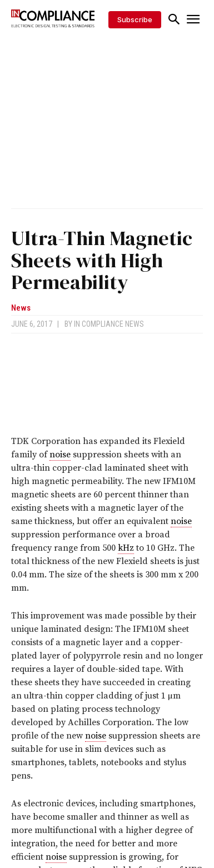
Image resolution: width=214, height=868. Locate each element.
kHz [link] (126, 548)
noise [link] (60, 455)
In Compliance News (109, 324)
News (21, 308)
